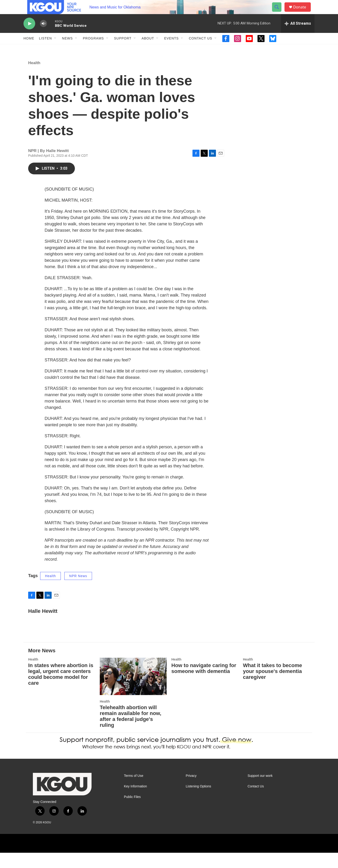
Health (34, 78)
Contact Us (200, 49)
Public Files (132, 812)
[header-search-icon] (279, 12)
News (67, 49)
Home (29, 49)
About (148, 49)
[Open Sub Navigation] (55, 49)
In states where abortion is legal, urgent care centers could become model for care (61, 689)
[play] (29, 34)
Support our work (260, 791)
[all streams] (298, 34)
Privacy (191, 791)
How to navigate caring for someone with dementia (204, 684)
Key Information (135, 802)
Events (171, 49)
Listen (45, 49)
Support (123, 49)
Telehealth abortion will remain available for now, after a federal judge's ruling (131, 731)
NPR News (78, 591)
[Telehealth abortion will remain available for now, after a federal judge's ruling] (133, 692)
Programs (93, 49)
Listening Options (198, 802)
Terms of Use (134, 791)
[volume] (43, 34)
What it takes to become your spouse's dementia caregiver (273, 686)
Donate (303, 12)
